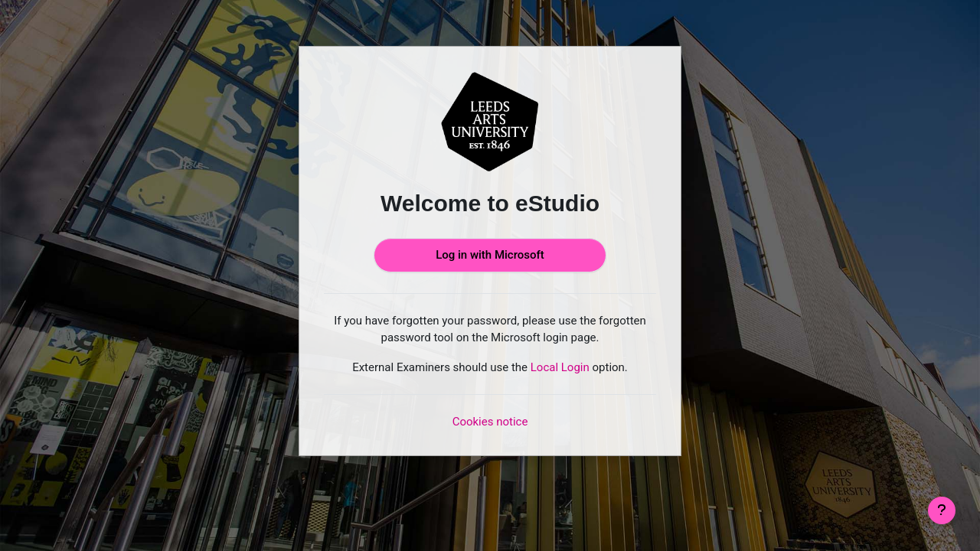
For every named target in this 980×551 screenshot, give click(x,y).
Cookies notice (490, 422)
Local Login (560, 367)
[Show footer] (942, 510)
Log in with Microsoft (490, 255)
